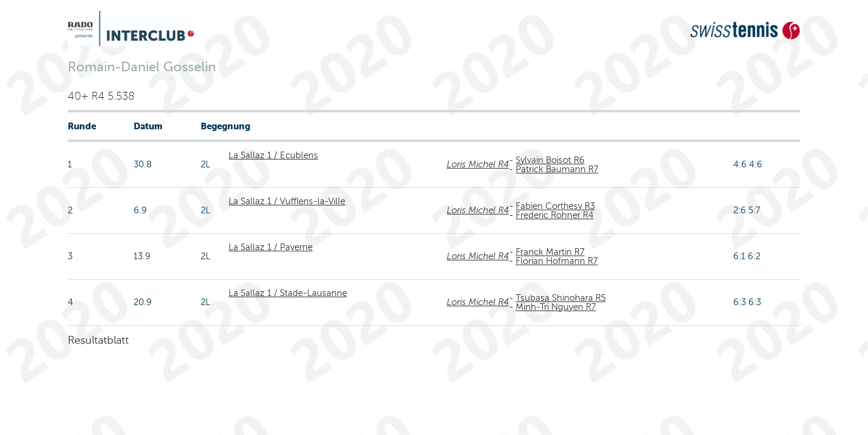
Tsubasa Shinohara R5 (561, 298)
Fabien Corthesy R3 (555, 206)
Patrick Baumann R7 (557, 169)
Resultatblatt (98, 340)
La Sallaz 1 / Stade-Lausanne (288, 293)
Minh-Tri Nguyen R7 (556, 307)
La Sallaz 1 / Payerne (270, 247)
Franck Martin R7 (550, 252)
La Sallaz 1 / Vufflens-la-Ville (287, 201)
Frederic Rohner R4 (555, 215)
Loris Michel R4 (478, 164)
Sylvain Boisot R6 (550, 160)
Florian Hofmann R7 (557, 261)
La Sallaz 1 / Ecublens (273, 155)
